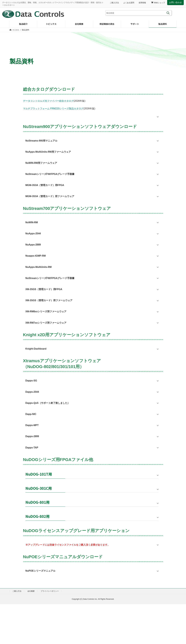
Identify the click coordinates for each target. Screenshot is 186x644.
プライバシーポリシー (50, 591)
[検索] (169, 13)
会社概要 (31, 591)
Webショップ (158, 3)
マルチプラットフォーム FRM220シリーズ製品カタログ (53, 109)
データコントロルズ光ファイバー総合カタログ (48, 101)
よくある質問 (129, 3)
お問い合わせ (175, 2)
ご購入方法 (114, 3)
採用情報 (142, 3)
